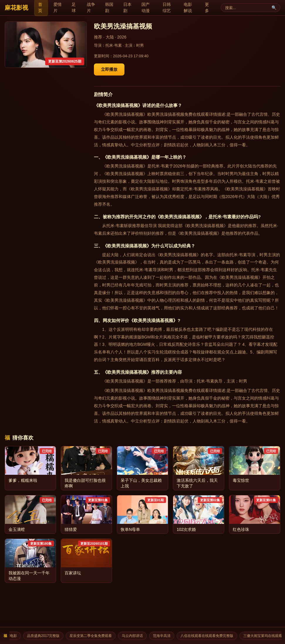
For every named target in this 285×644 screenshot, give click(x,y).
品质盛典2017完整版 (45, 636)
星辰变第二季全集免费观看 (93, 636)
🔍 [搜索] (274, 8)
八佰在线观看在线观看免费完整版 (209, 636)
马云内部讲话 (134, 636)
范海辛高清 (164, 636)
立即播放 (109, 69)
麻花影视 (16, 8)
